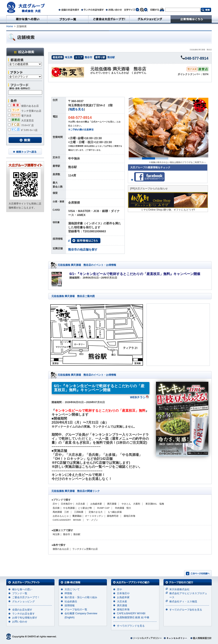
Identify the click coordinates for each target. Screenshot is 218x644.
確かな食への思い (22, 589)
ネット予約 (195, 87)
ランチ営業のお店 (25, 111)
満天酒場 (112, 504)
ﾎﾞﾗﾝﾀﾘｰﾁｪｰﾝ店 (23, 130)
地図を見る (77, 109)
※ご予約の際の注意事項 (81, 130)
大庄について (72, 589)
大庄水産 (80, 504)
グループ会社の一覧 (76, 609)
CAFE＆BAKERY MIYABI (67, 520)
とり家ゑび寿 (85, 508)
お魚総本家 (96, 504)
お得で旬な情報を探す (25, 618)
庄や (55, 504)
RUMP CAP (103, 508)
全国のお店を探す (22, 610)
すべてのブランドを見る (131, 626)
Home (10, 26)
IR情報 (68, 593)
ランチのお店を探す (23, 614)
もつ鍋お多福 (115, 512)
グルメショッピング (23, 602)
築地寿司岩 (113, 516)
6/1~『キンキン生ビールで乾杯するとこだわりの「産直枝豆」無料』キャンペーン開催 (135, 274)
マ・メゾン (92, 520)
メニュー (97, 87)
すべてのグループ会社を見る (186, 610)
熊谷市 (88, 57)
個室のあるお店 (23, 106)
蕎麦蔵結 (77, 516)
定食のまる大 (96, 512)
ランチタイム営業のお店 (85, 549)
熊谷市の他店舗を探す (83, 249)
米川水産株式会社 (179, 589)
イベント (65, 87)
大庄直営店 (21, 121)
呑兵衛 (56, 508)
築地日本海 (129, 516)
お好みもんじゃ (61, 516)
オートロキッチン (94, 516)
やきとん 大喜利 (131, 504)
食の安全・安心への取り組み (81, 597)
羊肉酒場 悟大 (123, 508)
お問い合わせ (20, 622)
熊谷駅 (111, 57)
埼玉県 (69, 57)
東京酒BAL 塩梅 (155, 504)
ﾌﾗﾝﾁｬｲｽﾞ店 (21, 125)
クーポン (130, 87)
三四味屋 (79, 512)
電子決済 (20, 116)
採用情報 (70, 605)
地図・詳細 (163, 87)
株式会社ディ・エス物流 (183, 602)
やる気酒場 (69, 508)
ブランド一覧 (20, 593)
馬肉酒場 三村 (61, 512)
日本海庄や (67, 504)
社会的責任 (71, 602)
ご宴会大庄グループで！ (26, 597)
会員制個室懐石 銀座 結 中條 (133, 617)
